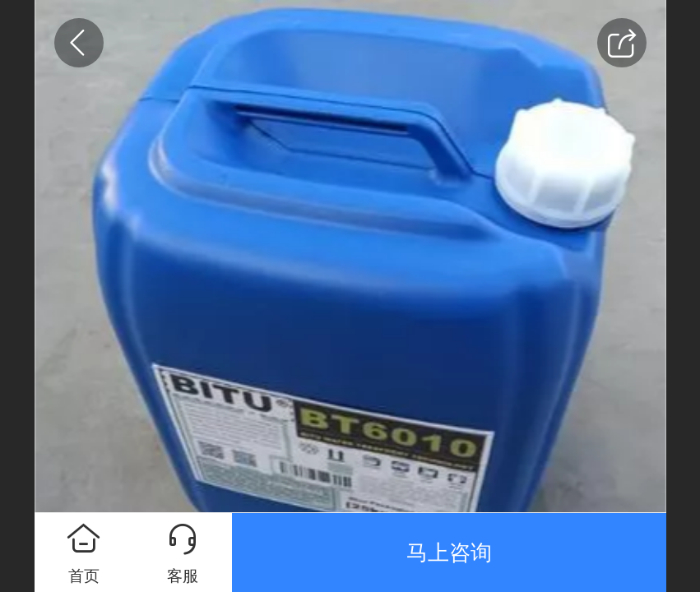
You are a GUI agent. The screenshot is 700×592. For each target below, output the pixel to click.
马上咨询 (449, 553)
